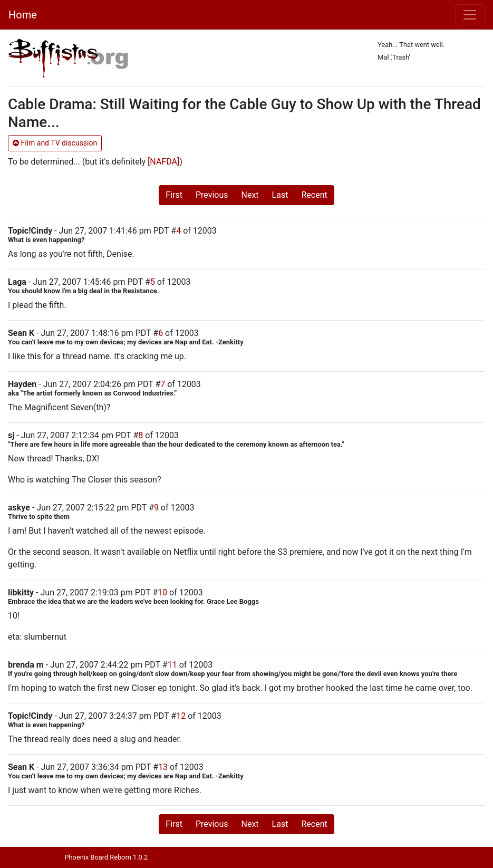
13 (163, 767)
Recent (314, 195)
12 (181, 716)
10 (162, 592)
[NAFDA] (163, 162)
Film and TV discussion (55, 143)
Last (280, 195)
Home (23, 15)
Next (250, 195)
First (174, 195)
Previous (212, 195)
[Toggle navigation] (470, 15)
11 (172, 665)
